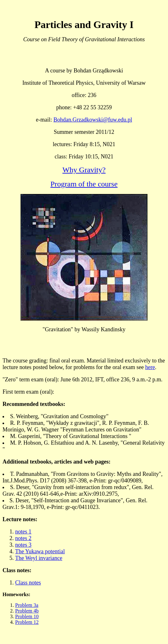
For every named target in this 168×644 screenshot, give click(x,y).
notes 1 (23, 532)
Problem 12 (27, 622)
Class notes (28, 583)
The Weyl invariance (39, 558)
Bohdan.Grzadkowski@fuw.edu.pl (93, 120)
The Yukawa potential (40, 551)
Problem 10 (27, 616)
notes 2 (23, 538)
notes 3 (23, 545)
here (150, 367)
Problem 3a (27, 605)
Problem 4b (27, 611)
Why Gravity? (84, 170)
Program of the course (84, 184)
